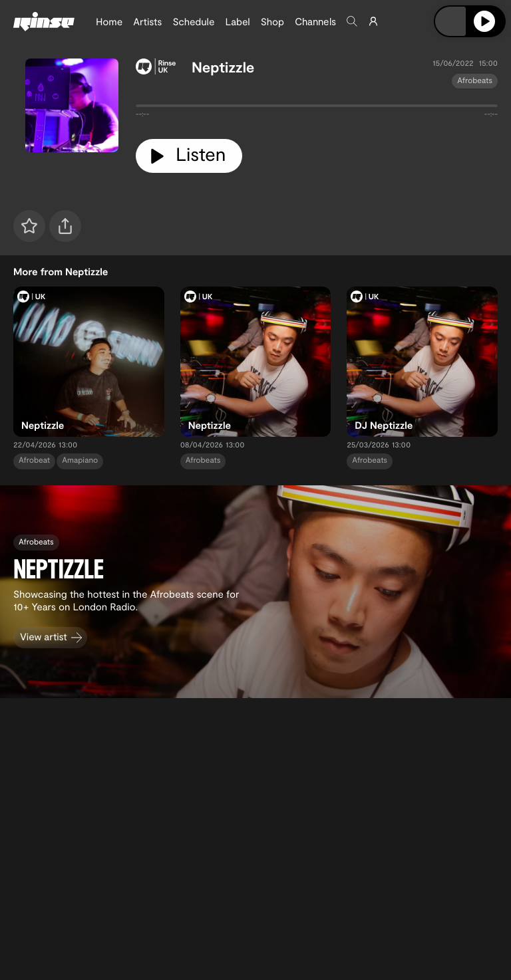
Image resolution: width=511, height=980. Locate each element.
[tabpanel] (317, 108)
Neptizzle (223, 67)
